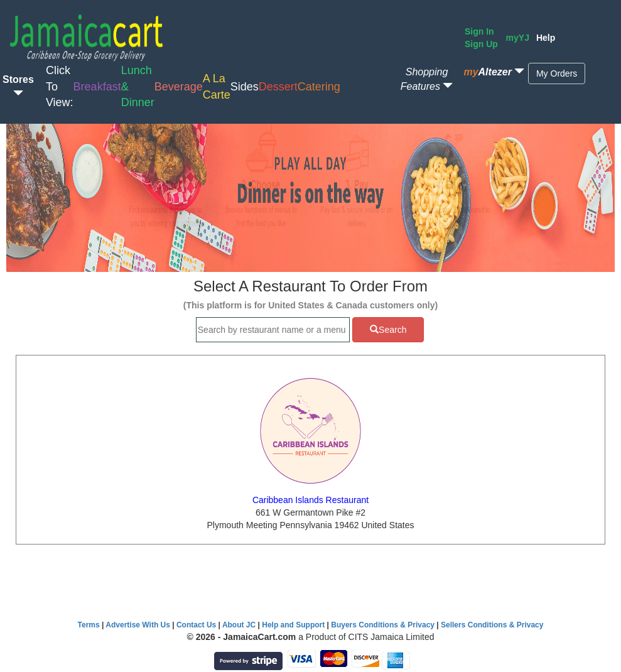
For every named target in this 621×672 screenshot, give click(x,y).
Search (388, 330)
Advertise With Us (138, 625)
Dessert (278, 87)
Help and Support (293, 625)
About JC (239, 625)
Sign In (479, 31)
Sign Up (481, 44)
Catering (319, 87)
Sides (245, 87)
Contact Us (196, 625)
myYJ (518, 38)
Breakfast (97, 87)
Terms (89, 625)
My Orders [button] (557, 73)
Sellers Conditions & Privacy (492, 625)
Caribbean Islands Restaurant (310, 500)
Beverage (179, 87)
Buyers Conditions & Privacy (384, 625)
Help (546, 38)
